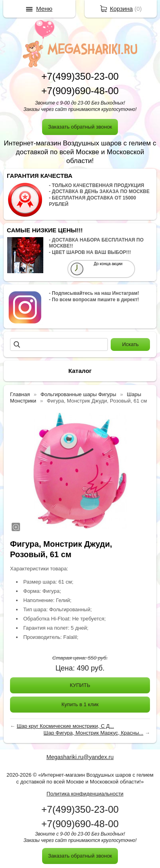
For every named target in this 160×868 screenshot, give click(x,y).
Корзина (121, 9)
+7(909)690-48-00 (80, 91)
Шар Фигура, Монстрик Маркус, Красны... (94, 733)
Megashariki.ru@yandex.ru (80, 757)
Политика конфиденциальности (85, 794)
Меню (44, 9)
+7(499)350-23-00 (80, 76)
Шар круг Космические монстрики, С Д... (66, 726)
